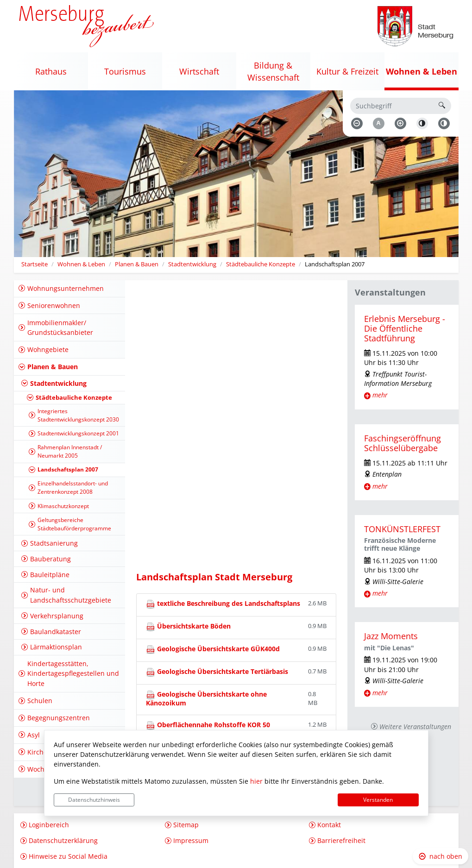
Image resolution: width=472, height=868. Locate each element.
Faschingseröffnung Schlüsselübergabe (403, 443)
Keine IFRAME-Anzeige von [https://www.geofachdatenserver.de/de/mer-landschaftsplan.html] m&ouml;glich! (236, 430)
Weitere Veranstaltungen (415, 726)
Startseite (35, 264)
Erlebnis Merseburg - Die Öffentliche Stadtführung (405, 328)
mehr (380, 395)
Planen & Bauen (137, 264)
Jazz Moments (391, 636)
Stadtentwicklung (192, 264)
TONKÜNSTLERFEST (402, 529)
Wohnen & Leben (81, 264)
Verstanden (378, 800)
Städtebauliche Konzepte (261, 264)
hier (256, 781)
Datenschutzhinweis (94, 800)
